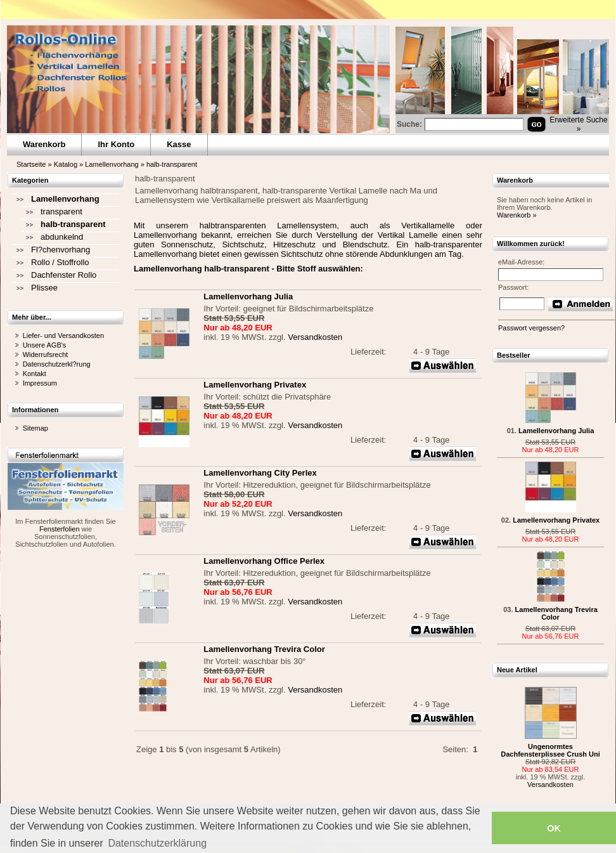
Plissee (44, 288)
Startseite (31, 164)
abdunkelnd (62, 237)
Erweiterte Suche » (578, 124)
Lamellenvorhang (112, 164)
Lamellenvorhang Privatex (556, 520)
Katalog (66, 164)
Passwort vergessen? (531, 328)
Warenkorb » (517, 215)
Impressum (40, 383)
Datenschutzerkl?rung (57, 364)
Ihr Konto (116, 144)
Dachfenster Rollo (64, 275)
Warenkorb (44, 144)
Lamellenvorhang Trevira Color (556, 613)
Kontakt (35, 374)
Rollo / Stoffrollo (60, 262)
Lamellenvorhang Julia (556, 431)
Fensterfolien (60, 529)
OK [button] (554, 828)
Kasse (179, 144)
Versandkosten (315, 337)
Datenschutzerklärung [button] (157, 843)
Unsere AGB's (45, 345)
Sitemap (35, 428)
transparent (61, 212)
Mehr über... (32, 317)
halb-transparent (172, 164)
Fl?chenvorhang (61, 250)
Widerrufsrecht (46, 355)
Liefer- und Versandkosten (63, 335)
